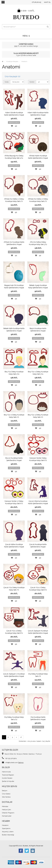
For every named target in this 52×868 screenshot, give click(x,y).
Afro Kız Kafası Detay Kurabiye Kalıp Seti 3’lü (38, 243)
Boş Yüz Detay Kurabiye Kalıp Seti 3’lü (14, 373)
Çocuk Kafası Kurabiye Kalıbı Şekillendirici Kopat (14, 546)
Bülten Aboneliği (8, 835)
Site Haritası (6, 797)
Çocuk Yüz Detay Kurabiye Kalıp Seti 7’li (14, 589)
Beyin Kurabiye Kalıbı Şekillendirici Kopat (38, 330)
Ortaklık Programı (8, 813)
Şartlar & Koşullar (8, 781)
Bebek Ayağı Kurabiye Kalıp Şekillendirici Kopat (38, 286)
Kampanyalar (7, 816)
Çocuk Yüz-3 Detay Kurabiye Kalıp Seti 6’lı (14, 632)
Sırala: (7, 82)
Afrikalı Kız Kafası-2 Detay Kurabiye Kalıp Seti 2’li (38, 200)
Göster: (32, 82)
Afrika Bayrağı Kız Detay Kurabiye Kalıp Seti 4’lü (14, 157)
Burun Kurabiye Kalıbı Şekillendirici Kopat (14, 459)
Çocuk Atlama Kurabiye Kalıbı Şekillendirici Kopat (38, 502)
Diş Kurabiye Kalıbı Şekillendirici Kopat (38, 718)
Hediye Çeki (6, 810)
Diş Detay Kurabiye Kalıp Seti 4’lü (14, 718)
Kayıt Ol (47, 2)
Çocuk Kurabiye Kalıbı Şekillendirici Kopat (38, 546)
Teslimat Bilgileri (8, 775)
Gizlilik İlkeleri (7, 778)
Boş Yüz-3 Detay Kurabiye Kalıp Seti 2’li (38, 416)
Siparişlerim (6, 828)
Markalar (5, 806)
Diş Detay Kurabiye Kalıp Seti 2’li (38, 675)
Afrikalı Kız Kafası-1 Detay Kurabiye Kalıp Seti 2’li (14, 200)
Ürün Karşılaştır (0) (13, 76)
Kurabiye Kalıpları (12, 62)
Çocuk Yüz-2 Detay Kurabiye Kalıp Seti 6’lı (38, 589)
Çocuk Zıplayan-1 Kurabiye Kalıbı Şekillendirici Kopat (14, 675)
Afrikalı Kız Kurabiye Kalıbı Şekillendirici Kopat (14, 243)
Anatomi (24, 62)
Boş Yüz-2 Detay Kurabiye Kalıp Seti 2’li (14, 416)
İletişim (21, 763)
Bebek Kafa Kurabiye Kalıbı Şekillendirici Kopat (14, 330)
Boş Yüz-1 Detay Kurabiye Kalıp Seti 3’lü (38, 373)
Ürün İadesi (6, 794)
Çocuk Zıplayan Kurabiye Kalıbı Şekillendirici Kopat (38, 632)
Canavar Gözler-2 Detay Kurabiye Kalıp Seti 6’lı (14, 502)
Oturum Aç (37, 2)
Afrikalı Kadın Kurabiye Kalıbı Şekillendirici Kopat (38, 157)
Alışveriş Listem (8, 832)
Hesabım (5, 825)
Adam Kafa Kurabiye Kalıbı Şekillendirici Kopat (38, 114)
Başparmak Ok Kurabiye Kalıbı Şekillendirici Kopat (14, 286)
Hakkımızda (6, 772)
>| (21, 737)
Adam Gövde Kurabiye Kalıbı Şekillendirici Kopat (14, 114)
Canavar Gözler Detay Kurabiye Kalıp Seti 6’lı (38, 459)
